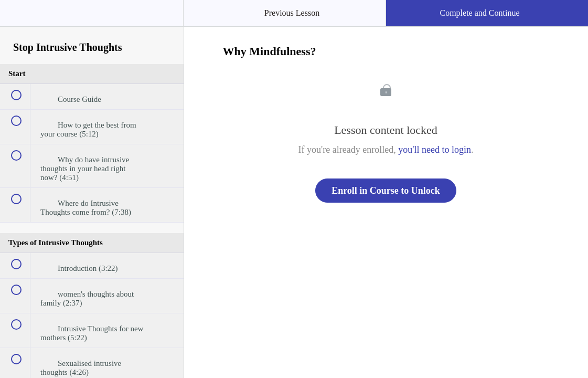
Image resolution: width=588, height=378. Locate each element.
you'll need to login (435, 150)
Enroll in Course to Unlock (386, 191)
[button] (18, 18)
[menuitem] (92, 24)
